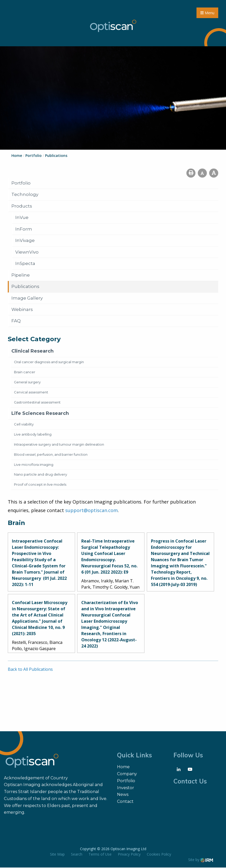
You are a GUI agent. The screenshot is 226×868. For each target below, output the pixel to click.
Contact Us (190, 782)
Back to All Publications (30, 670)
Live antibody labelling (33, 435)
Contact (125, 802)
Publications (25, 287)
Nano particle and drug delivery (41, 475)
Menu (207, 13)
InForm (24, 230)
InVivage (25, 241)
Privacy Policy (129, 855)
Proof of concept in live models (40, 485)
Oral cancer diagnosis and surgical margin (49, 362)
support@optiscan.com (92, 511)
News (123, 795)
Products (22, 207)
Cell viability (24, 425)
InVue (22, 218)
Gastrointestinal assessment (37, 403)
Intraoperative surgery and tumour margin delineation (59, 445)
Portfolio (21, 184)
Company (127, 774)
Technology (25, 195)
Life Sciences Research (40, 414)
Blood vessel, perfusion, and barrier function (51, 455)
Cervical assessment (31, 393)
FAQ (16, 321)
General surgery (27, 383)
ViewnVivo (27, 253)
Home (123, 767)
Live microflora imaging (34, 465)
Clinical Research (32, 352)
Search (77, 855)
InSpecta (25, 264)
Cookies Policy (159, 855)
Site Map (57, 855)
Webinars (22, 310)
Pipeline (21, 276)
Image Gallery (27, 299)
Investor (126, 788)
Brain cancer (25, 372)
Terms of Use (100, 855)
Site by (201, 860)
